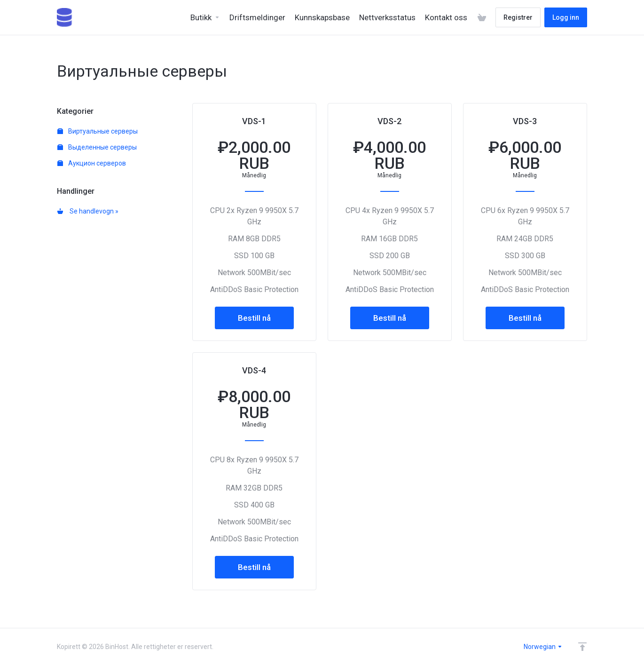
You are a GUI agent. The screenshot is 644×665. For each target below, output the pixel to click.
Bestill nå (254, 318)
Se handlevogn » (88, 211)
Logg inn (566, 17)
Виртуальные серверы (98, 131)
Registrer (518, 17)
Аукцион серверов (92, 163)
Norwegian (543, 647)
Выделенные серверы (97, 147)
